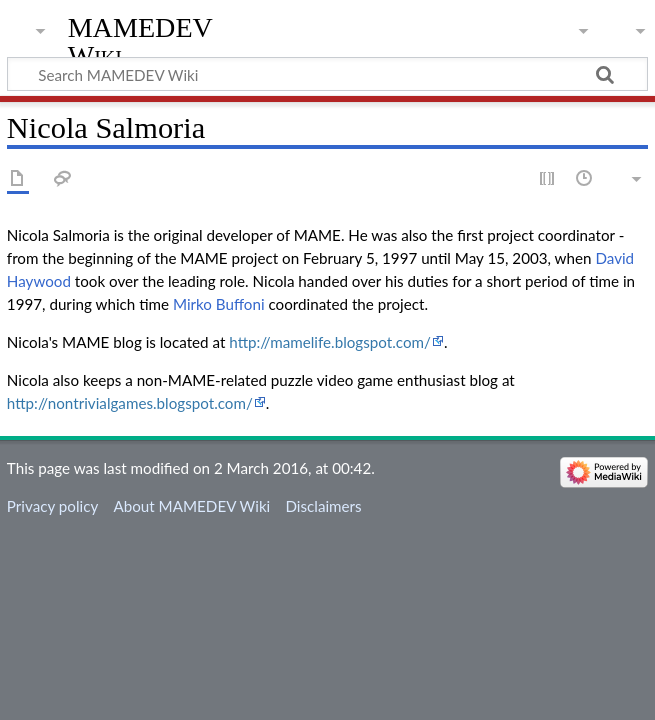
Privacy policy (52, 506)
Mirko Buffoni (219, 304)
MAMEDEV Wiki (140, 41)
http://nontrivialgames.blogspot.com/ (130, 403)
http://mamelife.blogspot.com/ (330, 342)
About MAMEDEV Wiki (191, 506)
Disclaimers (323, 506)
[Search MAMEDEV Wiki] (327, 74)
